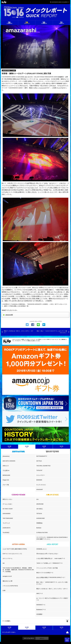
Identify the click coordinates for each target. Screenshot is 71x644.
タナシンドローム (7, 558)
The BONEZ (6, 533)
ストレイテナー (41, 475)
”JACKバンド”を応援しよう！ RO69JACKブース (49, 563)
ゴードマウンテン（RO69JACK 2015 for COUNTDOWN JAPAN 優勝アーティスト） (52, 538)
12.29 (27, 447)
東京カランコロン (7, 499)
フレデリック (6, 523)
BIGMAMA (39, 480)
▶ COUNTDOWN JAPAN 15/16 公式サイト (60, 2)
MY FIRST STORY (8, 509)
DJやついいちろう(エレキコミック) (12, 554)
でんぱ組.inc (6, 470)
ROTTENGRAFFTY (42, 456)
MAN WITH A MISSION (9, 461)
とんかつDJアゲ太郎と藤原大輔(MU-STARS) (15, 549)
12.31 (62, 447)
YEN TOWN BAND (8, 518)
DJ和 (4, 591)
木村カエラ (6, 466)
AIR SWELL (40, 509)
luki (4, 563)
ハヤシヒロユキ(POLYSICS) (10, 586)
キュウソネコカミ (41, 485)
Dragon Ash (6, 480)
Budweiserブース (41, 610)
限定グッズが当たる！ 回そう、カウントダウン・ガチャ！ (52, 589)
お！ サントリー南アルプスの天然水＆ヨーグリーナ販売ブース (52, 599)
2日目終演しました (42, 549)
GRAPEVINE (40, 504)
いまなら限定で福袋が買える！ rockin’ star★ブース (51, 558)
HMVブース (40, 593)
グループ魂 (6, 485)
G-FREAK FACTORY (42, 533)
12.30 (44, 447)
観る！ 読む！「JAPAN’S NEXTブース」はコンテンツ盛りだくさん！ (52, 583)
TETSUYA (39, 514)
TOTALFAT (39, 470)
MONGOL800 (6, 475)
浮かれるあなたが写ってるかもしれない (47, 554)
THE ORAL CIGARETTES (43, 466)
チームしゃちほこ (7, 504)
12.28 (9, 447)
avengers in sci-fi (7, 576)
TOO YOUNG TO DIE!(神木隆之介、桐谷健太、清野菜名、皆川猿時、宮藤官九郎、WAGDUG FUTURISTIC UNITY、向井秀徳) (18, 570)
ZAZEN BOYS (6, 528)
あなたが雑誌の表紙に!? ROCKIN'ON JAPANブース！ (51, 577)
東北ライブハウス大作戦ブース (45, 573)
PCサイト (42, 638)
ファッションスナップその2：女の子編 (47, 568)
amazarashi (40, 489)
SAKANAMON (7, 514)
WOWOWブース (41, 605)
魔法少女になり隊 (7, 581)
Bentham (39, 528)
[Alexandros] (6, 456)
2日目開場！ (40, 614)
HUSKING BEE (41, 518)
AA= (38, 499)
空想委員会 (39, 523)
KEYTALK (39, 461)
